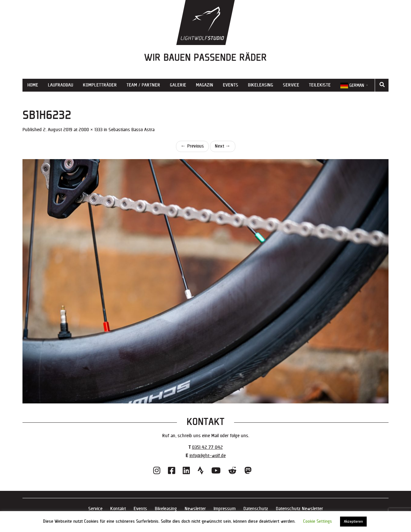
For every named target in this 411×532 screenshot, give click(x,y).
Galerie (178, 85)
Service (291, 85)
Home (33, 85)
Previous (192, 146)
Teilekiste (320, 85)
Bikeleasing (261, 85)
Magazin (205, 85)
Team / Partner (143, 85)
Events (231, 85)
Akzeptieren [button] (353, 522)
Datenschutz (256, 509)
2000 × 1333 (91, 130)
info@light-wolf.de (208, 456)
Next (223, 146)
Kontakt (118, 509)
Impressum (225, 509)
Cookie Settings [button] (318, 521)
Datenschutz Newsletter (299, 509)
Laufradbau (61, 85)
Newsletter (195, 509)
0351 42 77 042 (207, 447)
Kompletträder (100, 85)
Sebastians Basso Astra (131, 130)
